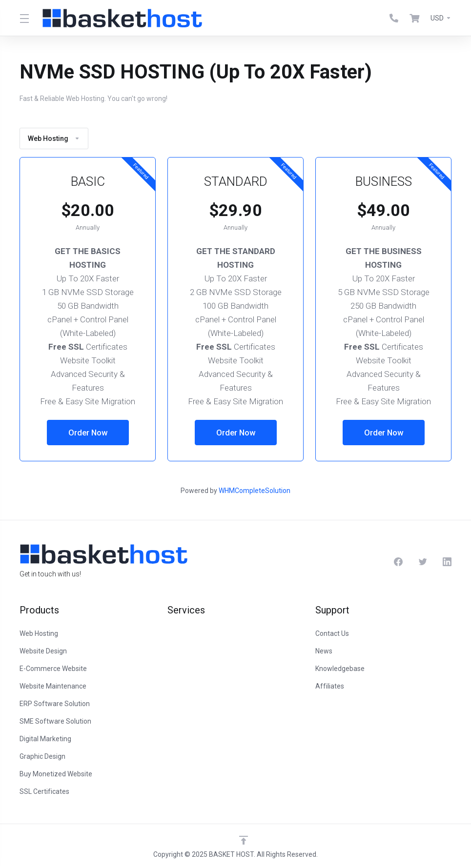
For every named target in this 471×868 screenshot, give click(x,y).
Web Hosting (54, 138)
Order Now (88, 433)
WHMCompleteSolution (255, 491)
